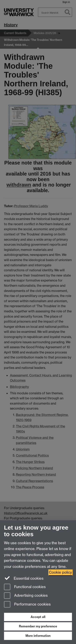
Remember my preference (38, 626)
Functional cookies (25, 587)
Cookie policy (60, 572)
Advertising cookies (26, 596)
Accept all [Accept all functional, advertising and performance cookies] (38, 617)
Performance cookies (27, 605)
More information (38, 636)
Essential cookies (24, 578)
